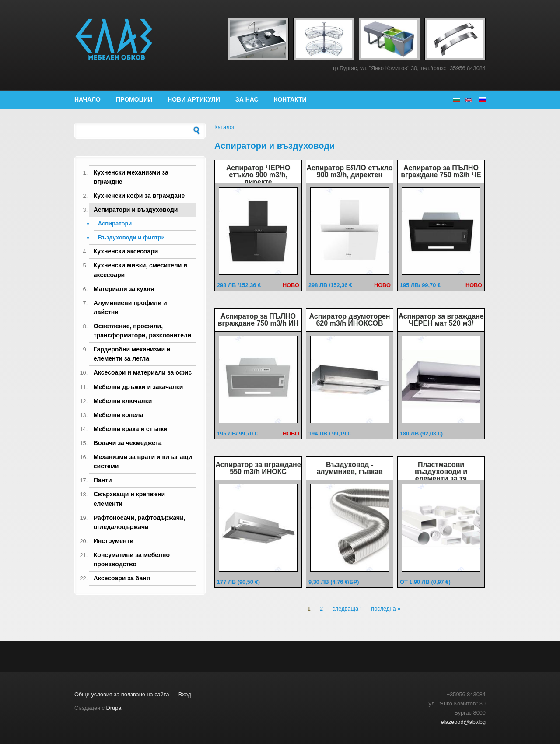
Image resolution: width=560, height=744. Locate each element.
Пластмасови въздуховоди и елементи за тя (441, 472)
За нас (247, 99)
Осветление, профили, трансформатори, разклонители (143, 331)
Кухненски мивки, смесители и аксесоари (140, 270)
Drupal (115, 708)
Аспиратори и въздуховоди (136, 210)
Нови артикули (194, 99)
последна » (386, 609)
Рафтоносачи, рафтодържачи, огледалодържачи (140, 522)
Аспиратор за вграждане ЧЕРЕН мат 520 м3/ (441, 320)
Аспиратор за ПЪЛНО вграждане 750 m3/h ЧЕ (441, 171)
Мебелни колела (119, 415)
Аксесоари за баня (122, 578)
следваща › (347, 609)
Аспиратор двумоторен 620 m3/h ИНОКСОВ (349, 320)
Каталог (225, 127)
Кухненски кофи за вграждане (139, 196)
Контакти (290, 99)
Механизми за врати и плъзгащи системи (143, 461)
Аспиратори (115, 223)
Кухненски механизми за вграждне (131, 177)
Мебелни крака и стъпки (131, 429)
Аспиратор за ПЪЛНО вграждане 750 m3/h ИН (258, 320)
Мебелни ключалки (123, 401)
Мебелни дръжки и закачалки (138, 387)
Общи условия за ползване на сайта (122, 694)
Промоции (134, 99)
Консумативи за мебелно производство (132, 560)
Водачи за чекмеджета (128, 443)
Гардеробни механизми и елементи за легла (132, 354)
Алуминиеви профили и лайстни (130, 307)
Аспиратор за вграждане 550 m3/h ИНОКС (258, 468)
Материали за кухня (124, 289)
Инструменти (114, 541)
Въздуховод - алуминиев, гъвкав (349, 468)
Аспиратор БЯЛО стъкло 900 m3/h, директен (349, 171)
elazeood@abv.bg (463, 722)
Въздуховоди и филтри (131, 237)
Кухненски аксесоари (126, 251)
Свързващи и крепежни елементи (129, 499)
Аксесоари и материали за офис (143, 372)
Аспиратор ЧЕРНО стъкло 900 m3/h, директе (258, 175)
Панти (103, 480)
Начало (87, 99)
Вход (185, 694)
